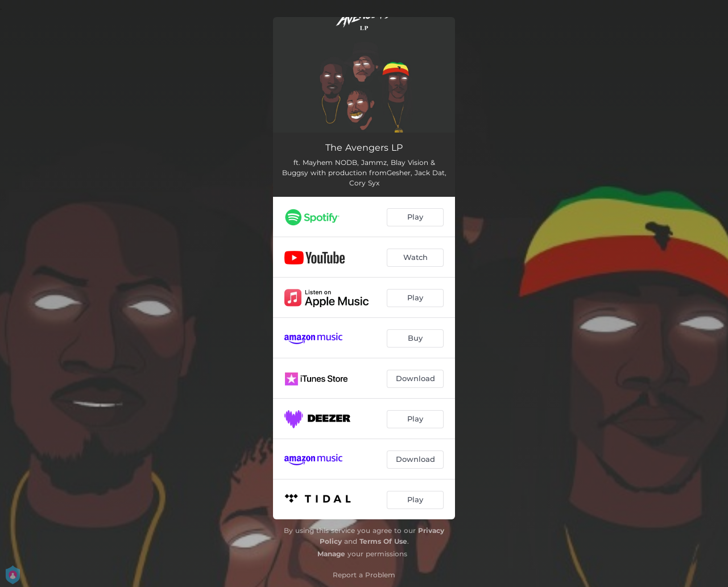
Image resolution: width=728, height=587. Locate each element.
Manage (331, 554)
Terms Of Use (383, 541)
